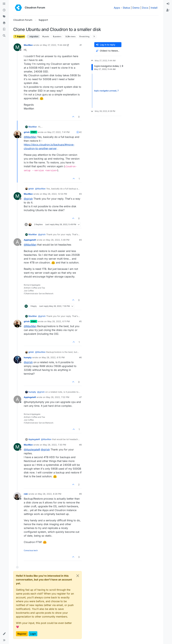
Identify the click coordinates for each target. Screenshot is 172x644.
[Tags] (4, 17)
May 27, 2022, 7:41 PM (58, 132)
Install (154, 8)
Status (126, 8)
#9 (80, 494)
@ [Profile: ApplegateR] (32, 449)
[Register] (168, 10)
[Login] (168, 4)
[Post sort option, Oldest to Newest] (108, 51)
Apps (117, 8)
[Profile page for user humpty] (17, 360)
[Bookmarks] (4, 29)
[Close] (78, 576)
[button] (4, 634)
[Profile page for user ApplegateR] (17, 242)
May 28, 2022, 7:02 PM (58, 397)
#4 (80, 240)
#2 (80, 132)
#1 (81, 45)
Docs (145, 8)
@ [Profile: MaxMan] (30, 137)
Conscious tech (31, 550)
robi (26, 494)
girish (27, 132)
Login (33, 634)
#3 (80, 194)
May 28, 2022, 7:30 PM (54, 445)
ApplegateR (30, 240)
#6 (80, 357)
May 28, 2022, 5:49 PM (58, 240)
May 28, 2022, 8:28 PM (50, 494)
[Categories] (4, 4)
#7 (80, 397)
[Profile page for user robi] (17, 496)
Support (19, 36)
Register (22, 634)
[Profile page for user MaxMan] (17, 47)
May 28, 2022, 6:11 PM (59, 321)
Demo (136, 8)
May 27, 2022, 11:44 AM (55, 45)
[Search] (4, 36)
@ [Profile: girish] (28, 199)
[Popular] (4, 23)
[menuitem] (168, 4)
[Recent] (4, 10)
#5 (80, 321)
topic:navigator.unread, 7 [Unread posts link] (106, 91)
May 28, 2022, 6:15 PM (53, 357)
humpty (28, 357)
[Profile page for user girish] (17, 134)
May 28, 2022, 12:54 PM (55, 194)
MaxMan (28, 45)
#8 (80, 445)
